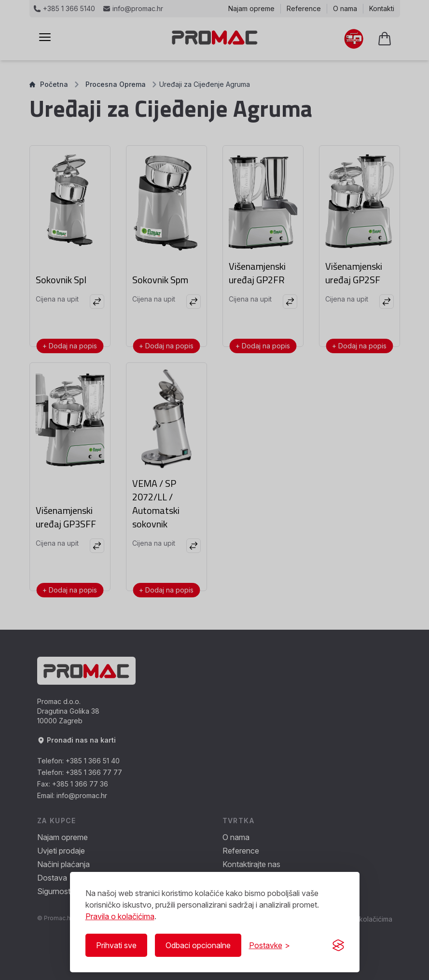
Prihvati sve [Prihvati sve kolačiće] (116, 945)
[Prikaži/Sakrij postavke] (270, 945)
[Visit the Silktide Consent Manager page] (338, 945)
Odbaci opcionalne (198, 945)
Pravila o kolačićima (120, 916)
